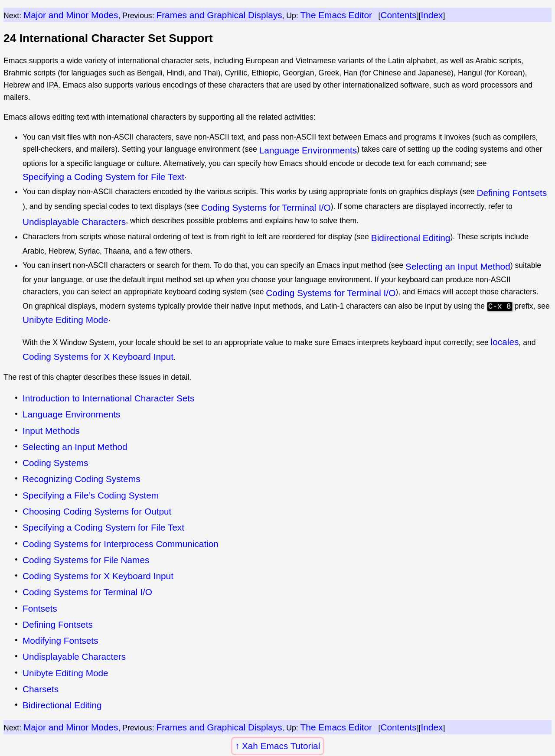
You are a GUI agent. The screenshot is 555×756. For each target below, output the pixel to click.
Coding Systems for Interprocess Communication (121, 544)
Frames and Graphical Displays (219, 15)
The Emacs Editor (336, 15)
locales (505, 342)
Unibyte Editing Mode (65, 320)
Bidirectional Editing (411, 238)
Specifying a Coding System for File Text (103, 177)
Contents (398, 15)
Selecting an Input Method (458, 266)
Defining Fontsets (512, 193)
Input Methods (51, 431)
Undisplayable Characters (74, 222)
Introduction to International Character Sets (109, 398)
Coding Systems (55, 463)
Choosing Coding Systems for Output (97, 511)
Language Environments (308, 150)
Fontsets (40, 608)
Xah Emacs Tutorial (281, 746)
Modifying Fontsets (60, 640)
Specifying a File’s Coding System (91, 495)
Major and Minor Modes (71, 15)
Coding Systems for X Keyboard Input (98, 357)
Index (432, 15)
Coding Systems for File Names (86, 560)
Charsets (41, 689)
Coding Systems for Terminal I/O (266, 207)
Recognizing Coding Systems (82, 479)
